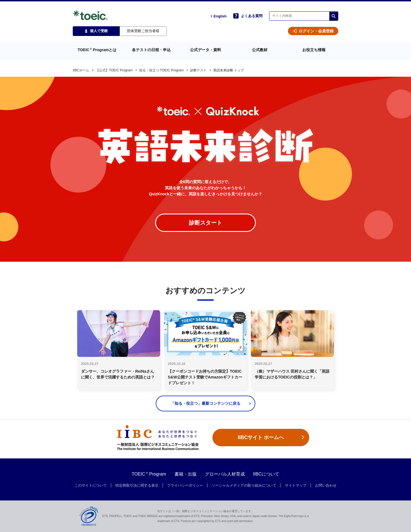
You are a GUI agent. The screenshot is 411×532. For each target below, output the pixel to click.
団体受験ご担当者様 (143, 31)
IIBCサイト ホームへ (261, 437)
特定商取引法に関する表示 (137, 486)
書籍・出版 (186, 474)
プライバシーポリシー (185, 486)
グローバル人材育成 (225, 474)
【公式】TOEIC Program (114, 70)
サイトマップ (296, 486)
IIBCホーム (81, 70)
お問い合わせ (326, 486)
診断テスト (198, 70)
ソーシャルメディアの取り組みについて (244, 486)
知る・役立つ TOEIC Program (161, 70)
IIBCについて (266, 474)
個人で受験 (96, 31)
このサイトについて (91, 486)
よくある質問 (248, 16)
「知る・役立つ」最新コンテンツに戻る (205, 403)
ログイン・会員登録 (313, 31)
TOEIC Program (149, 474)
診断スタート (205, 223)
